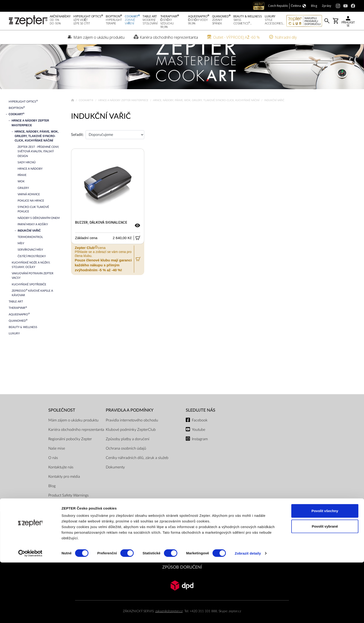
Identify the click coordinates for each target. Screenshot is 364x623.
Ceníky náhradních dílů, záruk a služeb (137, 470)
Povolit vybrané (325, 587)
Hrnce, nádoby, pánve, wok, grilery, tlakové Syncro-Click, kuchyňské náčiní (207, 112)
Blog (52, 498)
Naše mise (57, 460)
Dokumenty (115, 479)
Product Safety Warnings (68, 507)
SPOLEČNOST (62, 422)
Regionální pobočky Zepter (70, 451)
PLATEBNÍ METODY (182, 539)
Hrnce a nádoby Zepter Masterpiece (124, 112)
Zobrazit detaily (248, 614)
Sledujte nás (201, 422)
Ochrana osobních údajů (126, 460)
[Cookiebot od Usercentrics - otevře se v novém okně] (30, 614)
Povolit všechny (325, 571)
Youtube (199, 441)
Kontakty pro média (64, 488)
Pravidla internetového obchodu (132, 432)
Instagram (200, 451)
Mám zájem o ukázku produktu (73, 432)
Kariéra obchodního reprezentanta (76, 441)
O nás (53, 470)
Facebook (200, 432)
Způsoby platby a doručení (128, 451)
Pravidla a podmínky (130, 422)
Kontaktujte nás (61, 479)
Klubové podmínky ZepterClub (131, 441)
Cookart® (86, 112)
